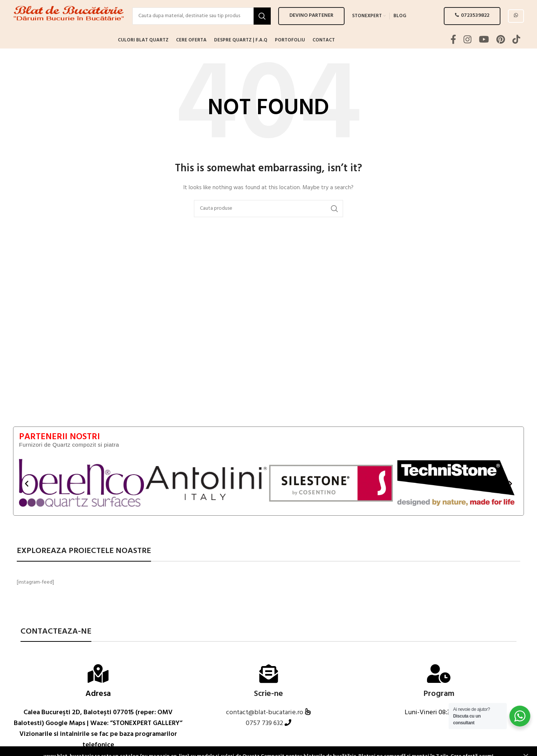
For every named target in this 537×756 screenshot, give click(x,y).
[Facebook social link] (453, 53)
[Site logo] (69, 23)
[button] (27, 496)
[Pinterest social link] (501, 53)
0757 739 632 (264, 736)
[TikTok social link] (516, 53)
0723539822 (472, 22)
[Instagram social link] (467, 53)
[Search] (202, 22)
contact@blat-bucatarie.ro (265, 726)
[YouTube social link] (484, 53)
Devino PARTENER (311, 22)
